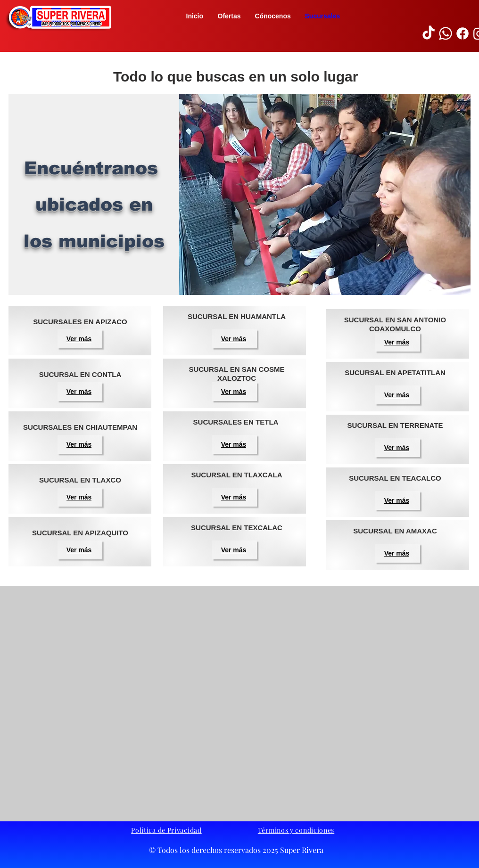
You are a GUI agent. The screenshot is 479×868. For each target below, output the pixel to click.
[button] (58, 18)
